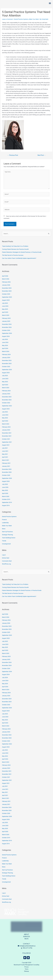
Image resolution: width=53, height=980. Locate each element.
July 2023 (5, 380)
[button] (50, 5)
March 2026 (6, 283)
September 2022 (7, 410)
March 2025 (6, 319)
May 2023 (5, 386)
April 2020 (5, 498)
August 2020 (6, 485)
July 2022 (5, 416)
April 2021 (5, 461)
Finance (4, 524)
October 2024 (6, 335)
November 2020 (7, 476)
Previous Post (13, 160)
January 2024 (6, 362)
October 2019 (6, 504)
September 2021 (7, 446)
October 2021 (6, 443)
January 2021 (6, 470)
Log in (4, 559)
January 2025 (6, 325)
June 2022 (5, 419)
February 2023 (6, 395)
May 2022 (5, 422)
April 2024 (5, 353)
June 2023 (5, 383)
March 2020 (6, 501)
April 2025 (5, 316)
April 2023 (5, 389)
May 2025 (5, 313)
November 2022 (7, 404)
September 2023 (7, 374)
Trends (4, 545)
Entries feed (6, 562)
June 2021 (5, 455)
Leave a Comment (7, 23)
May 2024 (5, 350)
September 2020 (7, 482)
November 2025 (7, 295)
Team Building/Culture (9, 542)
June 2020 (5, 492)
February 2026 (6, 286)
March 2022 (6, 428)
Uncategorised (6, 548)
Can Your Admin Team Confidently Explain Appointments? (19, 262)
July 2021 (5, 452)
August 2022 (6, 413)
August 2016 (6, 510)
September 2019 (7, 507)
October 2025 (6, 298)
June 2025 (5, 310)
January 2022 (6, 434)
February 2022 (6, 431)
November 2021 (7, 440)
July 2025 (5, 307)
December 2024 (7, 328)
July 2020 (5, 489)
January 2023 (6, 398)
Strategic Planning (7, 539)
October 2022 (6, 407)
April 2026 (5, 280)
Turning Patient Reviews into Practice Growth (15, 253)
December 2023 (7, 365)
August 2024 (6, 340)
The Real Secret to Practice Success (13, 259)
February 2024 (6, 359)
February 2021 (6, 467)
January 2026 (6, 289)
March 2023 (6, 392)
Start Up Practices (7, 536)
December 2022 (7, 401)
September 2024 (7, 338)
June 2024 (5, 347)
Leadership (5, 527)
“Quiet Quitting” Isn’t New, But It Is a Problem (15, 250)
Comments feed (7, 565)
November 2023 (7, 368)
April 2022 (5, 425)
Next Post (42, 160)
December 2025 (7, 292)
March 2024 (6, 356)
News (4, 533)
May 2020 (5, 495)
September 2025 (7, 301)
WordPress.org (6, 568)
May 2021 (5, 458)
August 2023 (6, 377)
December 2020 (7, 473)
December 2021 (7, 437)
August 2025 (6, 304)
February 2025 (6, 322)
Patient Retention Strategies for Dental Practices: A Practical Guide (22, 256)
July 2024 (5, 344)
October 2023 (6, 371)
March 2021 (6, 464)
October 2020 (6, 479)
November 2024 (7, 331)
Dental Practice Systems (21, 23)
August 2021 (6, 449)
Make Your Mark (34, 23)
